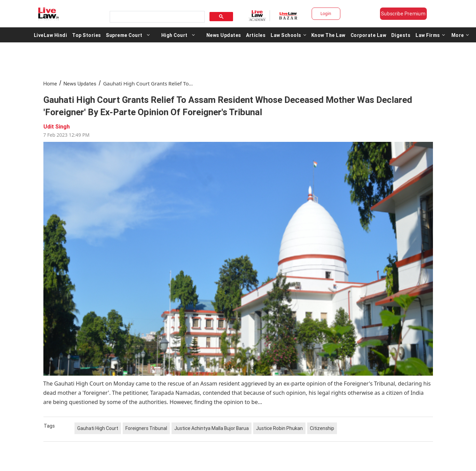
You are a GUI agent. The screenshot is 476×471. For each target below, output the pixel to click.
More (460, 35)
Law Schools (288, 35)
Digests (401, 35)
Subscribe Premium (403, 14)
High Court (174, 35)
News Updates (224, 35)
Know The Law (328, 35)
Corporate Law (369, 35)
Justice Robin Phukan (279, 428)
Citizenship (322, 428)
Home (50, 84)
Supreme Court (124, 35)
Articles (256, 35)
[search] (157, 17)
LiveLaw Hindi (51, 35)
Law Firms (430, 35)
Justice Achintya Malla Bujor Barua (212, 428)
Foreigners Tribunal (146, 428)
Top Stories (87, 35)
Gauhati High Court (98, 428)
